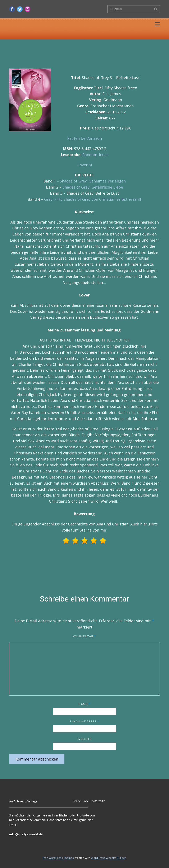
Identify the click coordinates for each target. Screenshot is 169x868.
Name (85, 704)
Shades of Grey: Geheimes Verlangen (93, 181)
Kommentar (84, 636)
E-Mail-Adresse (84, 721)
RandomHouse (95, 155)
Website (84, 739)
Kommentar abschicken (37, 759)
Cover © (85, 165)
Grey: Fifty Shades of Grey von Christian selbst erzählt (93, 199)
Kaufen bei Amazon (84, 138)
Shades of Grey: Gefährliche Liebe (93, 187)
